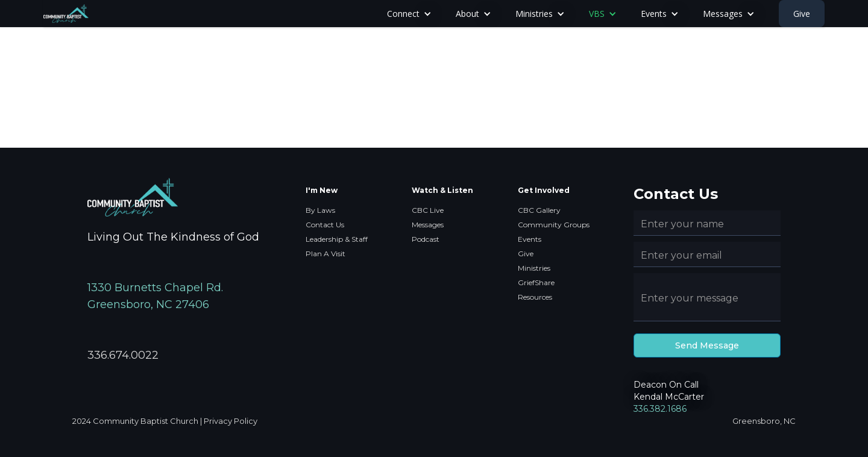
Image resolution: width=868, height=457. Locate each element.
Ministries (534, 268)
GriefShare (536, 282)
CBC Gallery (539, 210)
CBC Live (428, 210)
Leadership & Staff (337, 239)
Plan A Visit (325, 254)
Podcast (426, 239)
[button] (409, 14)
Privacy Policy (231, 421)
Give (802, 14)
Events (530, 239)
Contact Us (325, 225)
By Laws (320, 210)
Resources (535, 297)
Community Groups (554, 225)
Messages (428, 225)
